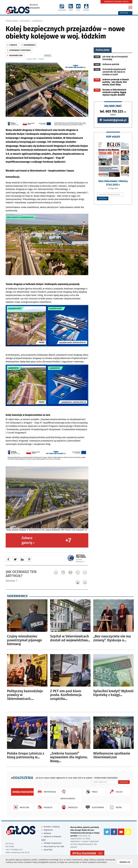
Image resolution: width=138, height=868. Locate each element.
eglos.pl (34, 5)
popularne (103, 50)
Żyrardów (35, 8)
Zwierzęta (69, 807)
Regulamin (48, 830)
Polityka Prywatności (53, 843)
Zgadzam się (126, 862)
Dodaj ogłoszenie (23, 792)
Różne (115, 807)
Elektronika (94, 807)
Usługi (115, 792)
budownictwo (15, 56)
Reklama (48, 833)
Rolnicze (44, 807)
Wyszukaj (125, 13)
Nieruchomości (68, 794)
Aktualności (25, 21)
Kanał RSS (48, 850)
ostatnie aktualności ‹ (81, 561)
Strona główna (12, 21)
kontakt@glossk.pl (113, 120)
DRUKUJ (48, 56)
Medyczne (21, 807)
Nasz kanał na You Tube (54, 847)
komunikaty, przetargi (19, 50)
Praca (91, 792)
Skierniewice (37, 21)
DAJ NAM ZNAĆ (113, 106)
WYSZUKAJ (103, 198)
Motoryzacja (46, 792)
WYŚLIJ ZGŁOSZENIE (84, 853)
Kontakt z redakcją (52, 827)
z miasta (12, 45)
